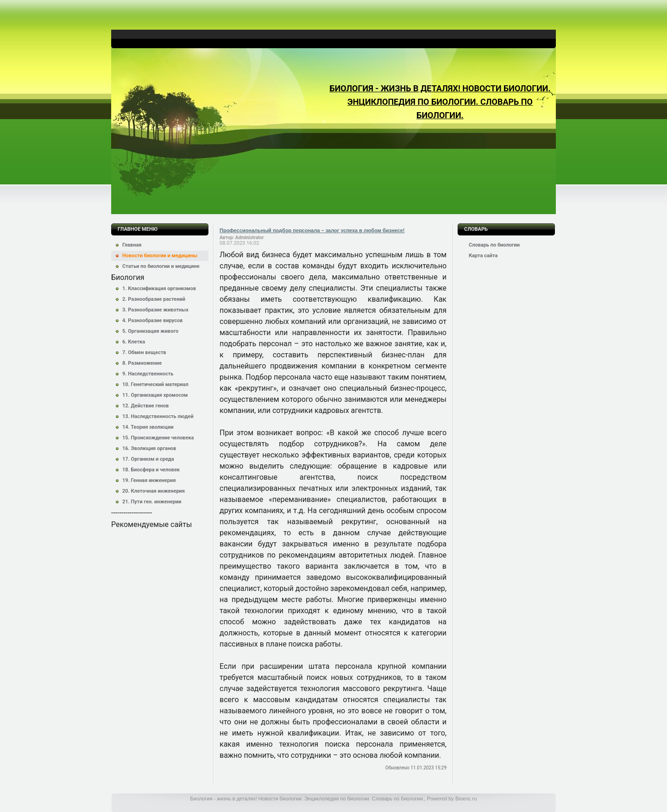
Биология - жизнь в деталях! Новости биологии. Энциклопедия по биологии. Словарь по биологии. (440, 102)
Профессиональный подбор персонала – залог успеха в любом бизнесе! (312, 230)
